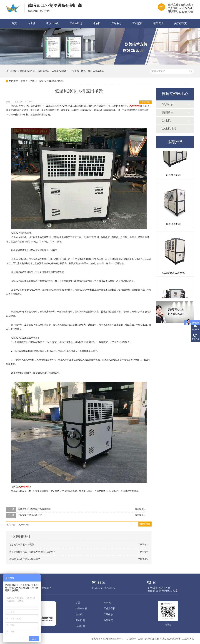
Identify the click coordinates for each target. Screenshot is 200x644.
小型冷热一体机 (78, 71)
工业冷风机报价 (60, 71)
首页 (14, 23)
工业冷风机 (76, 23)
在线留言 (108, 620)
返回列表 (145, 102)
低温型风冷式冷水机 (173, 273)
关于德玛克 (180, 23)
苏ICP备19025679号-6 (112, 639)
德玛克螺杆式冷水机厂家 (30, 515)
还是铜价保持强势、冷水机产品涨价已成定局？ (32, 552)
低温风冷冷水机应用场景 (51, 81)
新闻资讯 (158, 23)
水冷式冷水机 (173, 176)
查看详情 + (140, 509)
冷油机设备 (44, 71)
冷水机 (31, 23)
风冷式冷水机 (173, 224)
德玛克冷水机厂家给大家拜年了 (25, 559)
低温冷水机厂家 (28, 71)
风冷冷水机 (135, 106)
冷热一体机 (52, 23)
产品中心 (116, 23)
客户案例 (137, 23)
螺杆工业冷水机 (96, 71)
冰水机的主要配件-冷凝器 (22, 545)
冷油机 (97, 23)
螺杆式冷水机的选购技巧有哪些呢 (34, 509)
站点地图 (80, 626)
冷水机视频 (169, 129)
